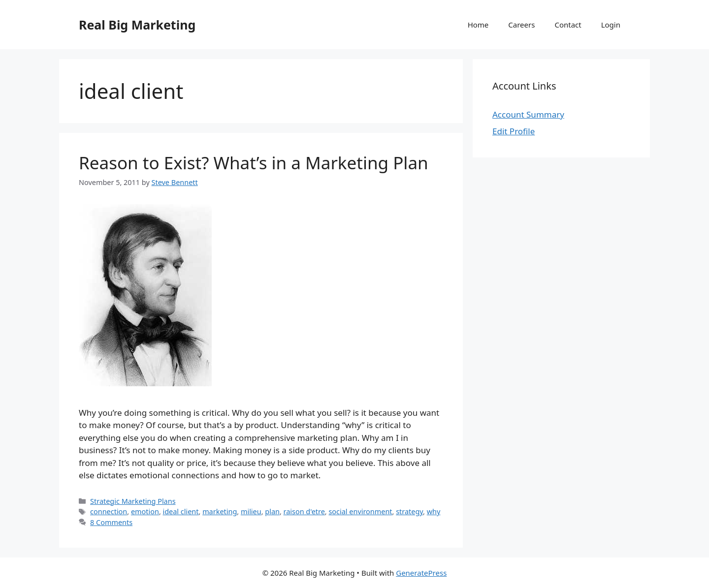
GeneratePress (421, 573)
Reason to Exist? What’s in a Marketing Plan (254, 163)
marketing (220, 511)
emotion (145, 511)
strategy (409, 511)
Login (611, 25)
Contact (568, 25)
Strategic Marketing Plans (133, 501)
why (434, 511)
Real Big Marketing (137, 25)
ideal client (181, 511)
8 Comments (111, 522)
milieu (251, 511)
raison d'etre (304, 511)
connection (109, 511)
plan (272, 511)
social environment (360, 511)
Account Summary (528, 114)
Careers (521, 25)
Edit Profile (514, 131)
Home (478, 25)
